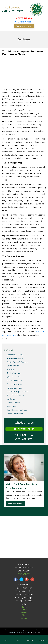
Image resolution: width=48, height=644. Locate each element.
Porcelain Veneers (14, 381)
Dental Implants (14, 366)
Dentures (11, 399)
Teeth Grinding (13, 406)
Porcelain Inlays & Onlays (18, 392)
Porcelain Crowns (14, 384)
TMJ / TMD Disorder (15, 395)
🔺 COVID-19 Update (24, 18)
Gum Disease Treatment (17, 410)
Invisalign (11, 369)
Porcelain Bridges (14, 388)
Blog (24, 615)
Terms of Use (35, 630)
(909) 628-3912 (13, 11)
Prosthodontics (13, 403)
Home (24, 607)
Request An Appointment (24, 26)
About (24, 610)
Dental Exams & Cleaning (18, 362)
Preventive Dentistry (15, 358)
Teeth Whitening (14, 373)
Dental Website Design (23, 632)
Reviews (24, 612)
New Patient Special (24, 22)
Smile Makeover (14, 377)
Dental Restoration (15, 414)
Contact (24, 618)
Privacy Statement (25, 630)
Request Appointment (24, 429)
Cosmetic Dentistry (15, 355)
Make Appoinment (15, 504)
